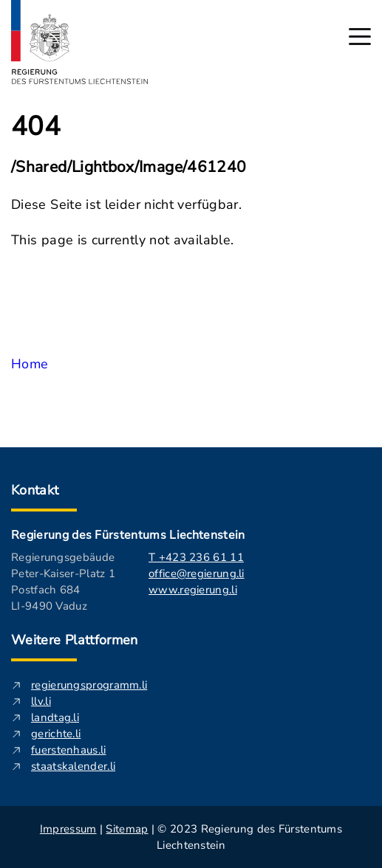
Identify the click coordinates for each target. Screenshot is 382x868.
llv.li (41, 701)
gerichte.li (56, 734)
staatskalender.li (73, 766)
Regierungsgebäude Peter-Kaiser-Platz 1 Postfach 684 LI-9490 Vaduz (63, 582)
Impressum (68, 829)
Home (30, 364)
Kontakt (35, 490)
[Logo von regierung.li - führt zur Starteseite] (80, 42)
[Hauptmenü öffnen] (360, 37)
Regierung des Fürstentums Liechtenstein (128, 535)
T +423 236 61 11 (196, 557)
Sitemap (127, 829)
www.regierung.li (193, 590)
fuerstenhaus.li (69, 750)
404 (36, 127)
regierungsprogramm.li (89, 685)
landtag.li (55, 717)
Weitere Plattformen (75, 640)
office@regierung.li (197, 573)
